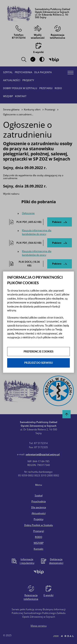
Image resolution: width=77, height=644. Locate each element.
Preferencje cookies (38, 351)
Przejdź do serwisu (38, 363)
